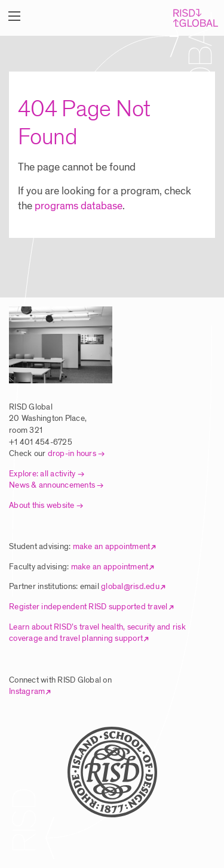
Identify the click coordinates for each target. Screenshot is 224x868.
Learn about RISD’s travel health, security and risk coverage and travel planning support (97, 633)
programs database (79, 206)
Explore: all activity (42, 474)
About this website (42, 505)
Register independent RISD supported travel (88, 607)
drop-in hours (72, 453)
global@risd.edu (130, 586)
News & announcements (52, 485)
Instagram (27, 691)
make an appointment (112, 546)
